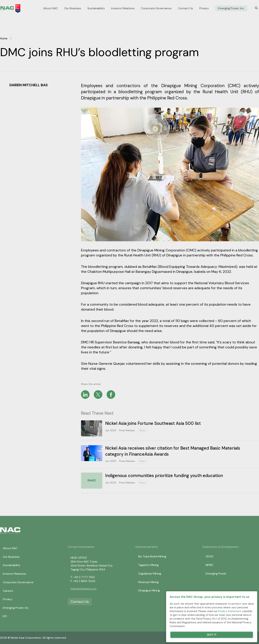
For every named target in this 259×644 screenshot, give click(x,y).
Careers (8, 591)
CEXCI (209, 556)
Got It (212, 635)
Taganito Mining (148, 565)
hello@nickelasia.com (83, 589)
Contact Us (185, 8)
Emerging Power (216, 574)
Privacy (204, 8)
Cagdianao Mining (150, 574)
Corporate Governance (156, 8)
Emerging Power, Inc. (231, 8)
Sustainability (96, 8)
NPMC (209, 565)
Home (4, 38)
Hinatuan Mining (148, 582)
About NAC (51, 8)
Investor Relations (123, 8)
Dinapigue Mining (149, 590)
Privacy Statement (230, 611)
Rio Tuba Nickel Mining (152, 556)
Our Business (73, 8)
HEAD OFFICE (79, 558)
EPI (5, 616)
